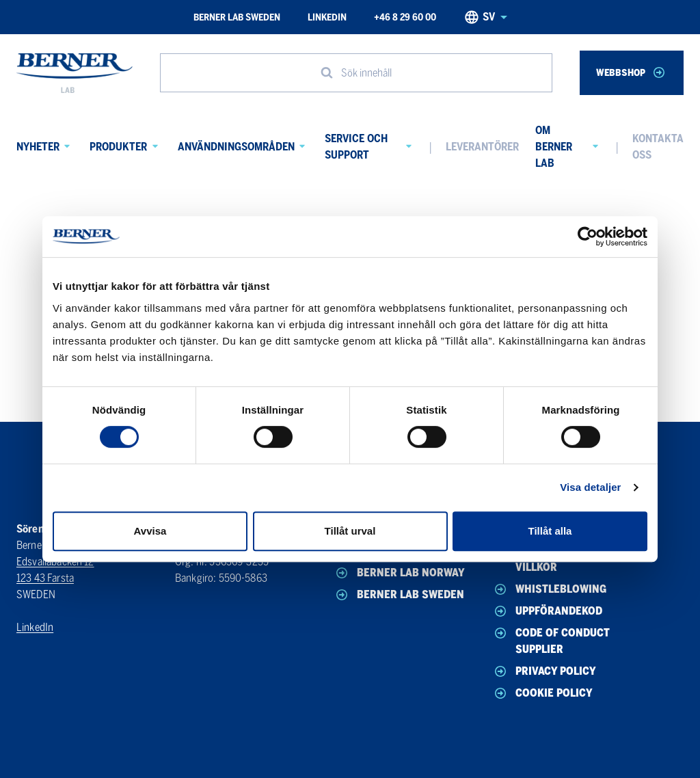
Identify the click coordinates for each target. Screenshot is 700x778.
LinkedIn (327, 17)
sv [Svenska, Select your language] (485, 17)
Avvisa (150, 531)
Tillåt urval (350, 531)
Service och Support (356, 147)
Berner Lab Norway (399, 573)
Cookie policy (542, 693)
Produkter (118, 147)
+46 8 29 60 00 (405, 17)
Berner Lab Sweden (237, 17)
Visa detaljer (590, 487)
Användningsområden (236, 147)
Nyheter (38, 147)
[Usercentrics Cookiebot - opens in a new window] (588, 237)
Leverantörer (482, 147)
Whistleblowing (549, 589)
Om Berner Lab (554, 147)
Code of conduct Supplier (551, 640)
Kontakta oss (658, 147)
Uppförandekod (547, 611)
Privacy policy (544, 671)
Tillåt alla (550, 531)
